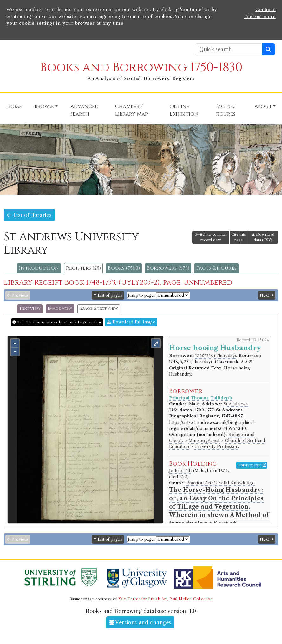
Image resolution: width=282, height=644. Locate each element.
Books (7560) (124, 268)
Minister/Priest (204, 441)
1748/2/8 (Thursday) (216, 356)
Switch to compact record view (211, 237)
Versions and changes (140, 622)
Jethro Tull (181, 471)
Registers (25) (83, 268)
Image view (60, 309)
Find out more (260, 17)
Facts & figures (216, 268)
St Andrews (236, 404)
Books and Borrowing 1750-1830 (141, 68)
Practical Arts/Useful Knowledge (220, 483)
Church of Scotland (245, 441)
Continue (266, 10)
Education (179, 447)
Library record (252, 465)
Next (267, 295)
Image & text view (99, 309)
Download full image (131, 322)
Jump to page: (141, 295)
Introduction (39, 268)
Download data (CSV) (263, 237)
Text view (30, 309)
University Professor (216, 447)
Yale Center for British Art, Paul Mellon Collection (165, 599)
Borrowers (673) (168, 268)
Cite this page (239, 237)
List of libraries (29, 215)
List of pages (108, 295)
